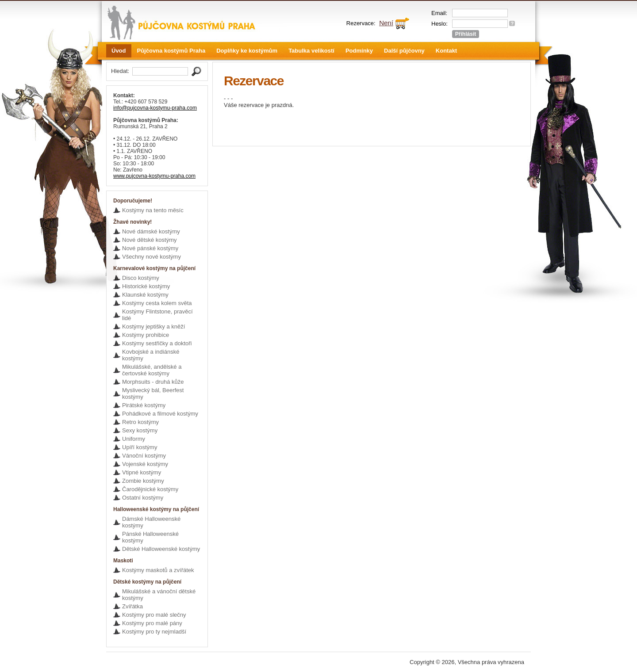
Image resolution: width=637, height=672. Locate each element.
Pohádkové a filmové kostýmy (160, 414)
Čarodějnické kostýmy (150, 489)
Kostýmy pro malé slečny (154, 615)
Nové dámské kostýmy (151, 231)
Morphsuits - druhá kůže (153, 382)
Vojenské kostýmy (145, 464)
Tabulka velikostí (311, 51)
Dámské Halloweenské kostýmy (151, 522)
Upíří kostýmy (140, 447)
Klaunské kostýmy (145, 295)
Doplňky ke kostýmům (247, 51)
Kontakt (446, 51)
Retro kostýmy (140, 422)
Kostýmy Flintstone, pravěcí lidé (157, 315)
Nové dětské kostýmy (150, 240)
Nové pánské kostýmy (150, 248)
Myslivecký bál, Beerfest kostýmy (153, 393)
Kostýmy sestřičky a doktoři (157, 343)
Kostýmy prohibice (146, 335)
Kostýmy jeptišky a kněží (153, 326)
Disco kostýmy (141, 278)
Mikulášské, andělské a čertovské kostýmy (152, 370)
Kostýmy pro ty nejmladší (154, 632)
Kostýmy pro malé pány (152, 623)
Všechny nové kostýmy (152, 257)
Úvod (119, 51)
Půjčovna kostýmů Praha (171, 51)
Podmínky (359, 51)
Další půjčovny (404, 51)
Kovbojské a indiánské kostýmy (151, 355)
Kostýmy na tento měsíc (153, 210)
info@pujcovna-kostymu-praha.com (155, 108)
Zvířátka (132, 606)
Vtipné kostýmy (142, 472)
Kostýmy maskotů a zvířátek (158, 570)
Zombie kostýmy (143, 481)
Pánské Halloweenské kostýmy (150, 537)
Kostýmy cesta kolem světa (157, 303)
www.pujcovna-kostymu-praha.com (154, 176)
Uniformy (134, 439)
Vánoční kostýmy (144, 456)
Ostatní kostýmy (143, 498)
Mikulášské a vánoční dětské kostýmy (159, 595)
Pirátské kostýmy (144, 405)
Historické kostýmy (146, 286)
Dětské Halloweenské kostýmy (161, 549)
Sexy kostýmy (140, 430)
